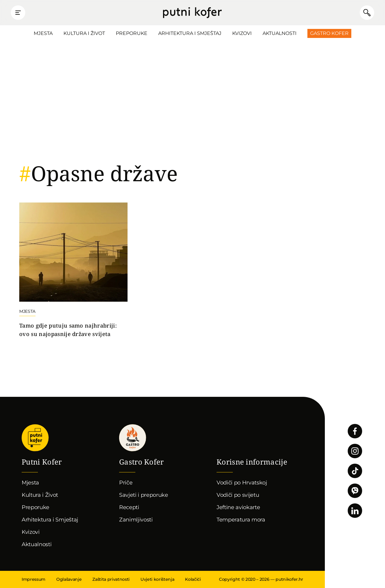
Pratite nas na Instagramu (355, 451)
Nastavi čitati (73, 270)
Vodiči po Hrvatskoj (242, 483)
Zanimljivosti (136, 520)
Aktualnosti (280, 33)
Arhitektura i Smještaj (190, 33)
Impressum (34, 579)
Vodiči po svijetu (238, 495)
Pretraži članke (367, 13)
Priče (126, 483)
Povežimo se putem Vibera (355, 491)
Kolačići (193, 579)
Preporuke (132, 33)
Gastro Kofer (329, 33)
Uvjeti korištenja (157, 579)
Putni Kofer (192, 13)
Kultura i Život (84, 33)
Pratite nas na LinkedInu (355, 511)
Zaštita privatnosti (111, 579)
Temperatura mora (241, 520)
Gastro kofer (133, 438)
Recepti (129, 507)
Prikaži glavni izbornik (18, 13)
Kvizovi (242, 33)
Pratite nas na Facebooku (355, 431)
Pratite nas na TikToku (355, 471)
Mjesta (43, 33)
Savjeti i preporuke (144, 495)
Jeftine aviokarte (238, 507)
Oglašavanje (69, 579)
